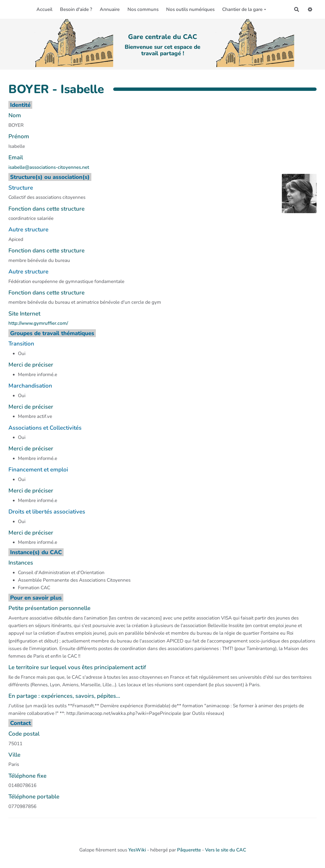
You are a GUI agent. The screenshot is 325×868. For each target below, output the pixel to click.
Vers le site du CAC (226, 850)
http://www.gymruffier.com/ (38, 323)
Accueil (44, 9)
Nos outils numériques (190, 9)
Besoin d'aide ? (76, 9)
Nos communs (143, 9)
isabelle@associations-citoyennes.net (49, 167)
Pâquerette (189, 850)
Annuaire (110, 9)
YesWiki (137, 850)
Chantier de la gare (244, 9)
